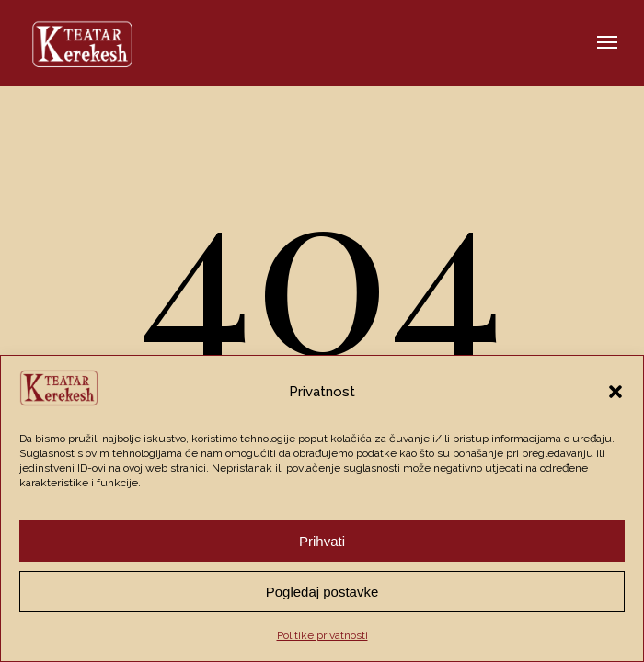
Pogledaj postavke (322, 592)
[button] (615, 392)
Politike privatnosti (322, 635)
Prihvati (322, 541)
